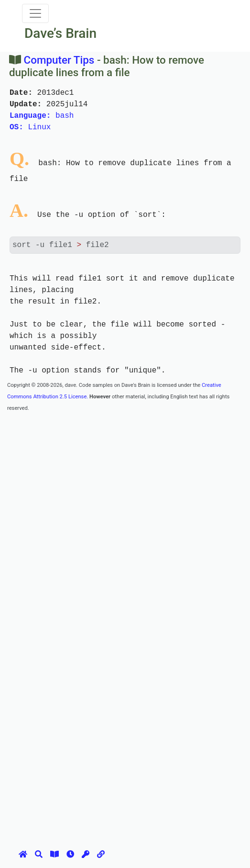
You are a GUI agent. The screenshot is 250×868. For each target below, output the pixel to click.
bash (42, 116)
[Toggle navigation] (35, 13)
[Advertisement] (129, 480)
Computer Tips (59, 60)
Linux (30, 127)
